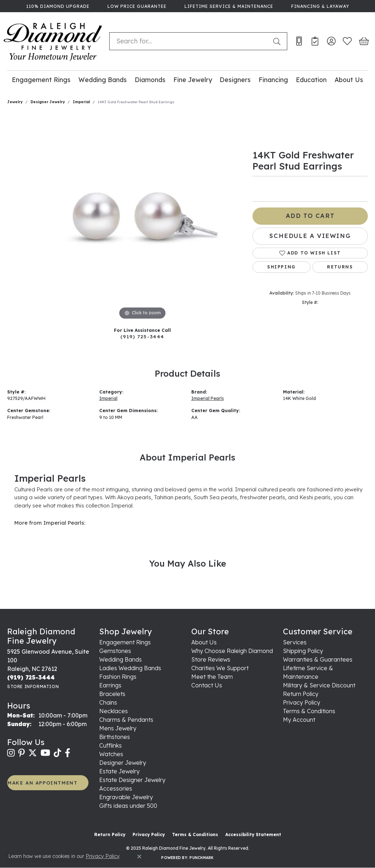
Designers (235, 80)
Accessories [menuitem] (116, 788)
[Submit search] (278, 41)
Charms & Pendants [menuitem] (126, 720)
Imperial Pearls (208, 398)
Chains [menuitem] (108, 702)
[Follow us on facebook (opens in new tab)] (68, 753)
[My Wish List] (347, 41)
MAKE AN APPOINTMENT (42, 783)
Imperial (81, 102)
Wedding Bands (103, 80)
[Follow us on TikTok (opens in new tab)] (57, 753)
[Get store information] (33, 686)
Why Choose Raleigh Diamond (232, 651)
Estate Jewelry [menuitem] (119, 771)
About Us (349, 80)
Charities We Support (220, 668)
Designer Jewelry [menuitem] (123, 763)
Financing (273, 80)
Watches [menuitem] (111, 754)
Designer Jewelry (48, 102)
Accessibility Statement (253, 834)
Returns (340, 267)
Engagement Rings (41, 80)
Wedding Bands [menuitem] (121, 659)
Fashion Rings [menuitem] (118, 677)
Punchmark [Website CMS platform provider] (201, 858)
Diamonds (150, 80)
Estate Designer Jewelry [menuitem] (132, 780)
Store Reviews (211, 659)
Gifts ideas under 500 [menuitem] (128, 806)
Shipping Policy (303, 651)
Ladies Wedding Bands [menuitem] (130, 668)
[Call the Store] (31, 677)
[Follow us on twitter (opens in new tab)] (33, 753)
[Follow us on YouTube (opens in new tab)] (45, 753)
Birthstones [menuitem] (115, 737)
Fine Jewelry (193, 80)
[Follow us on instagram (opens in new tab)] (11, 753)
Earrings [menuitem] (110, 685)
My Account (299, 720)
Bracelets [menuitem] (112, 694)
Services (295, 642)
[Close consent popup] (139, 857)
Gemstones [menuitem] (115, 651)
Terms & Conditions (309, 711)
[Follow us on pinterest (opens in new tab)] (21, 753)
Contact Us (207, 685)
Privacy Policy (302, 702)
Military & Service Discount (319, 685)
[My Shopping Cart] (363, 41)
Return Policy (301, 694)
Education (311, 80)
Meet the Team (212, 677)
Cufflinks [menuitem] (110, 745)
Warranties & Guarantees (318, 659)
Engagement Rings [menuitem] (125, 642)
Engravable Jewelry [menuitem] (126, 797)
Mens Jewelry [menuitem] (118, 728)
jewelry (15, 102)
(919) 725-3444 (142, 336)
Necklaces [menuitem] (114, 711)
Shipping (282, 267)
